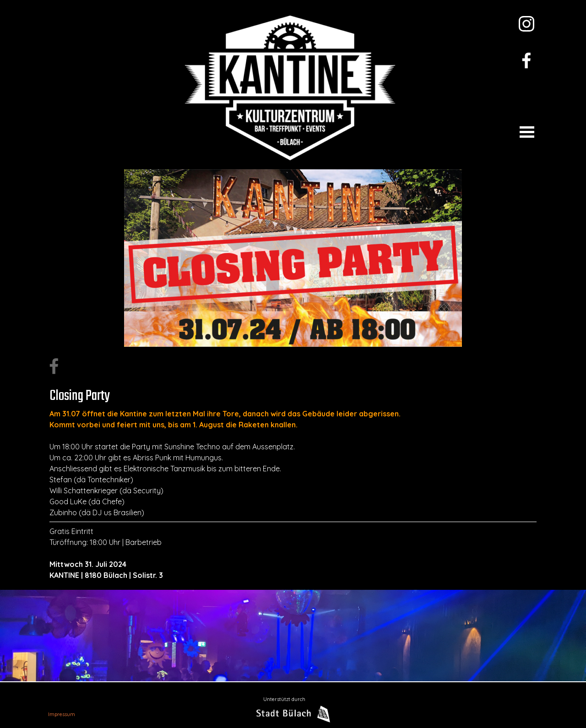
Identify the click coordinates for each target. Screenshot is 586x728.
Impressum (62, 714)
